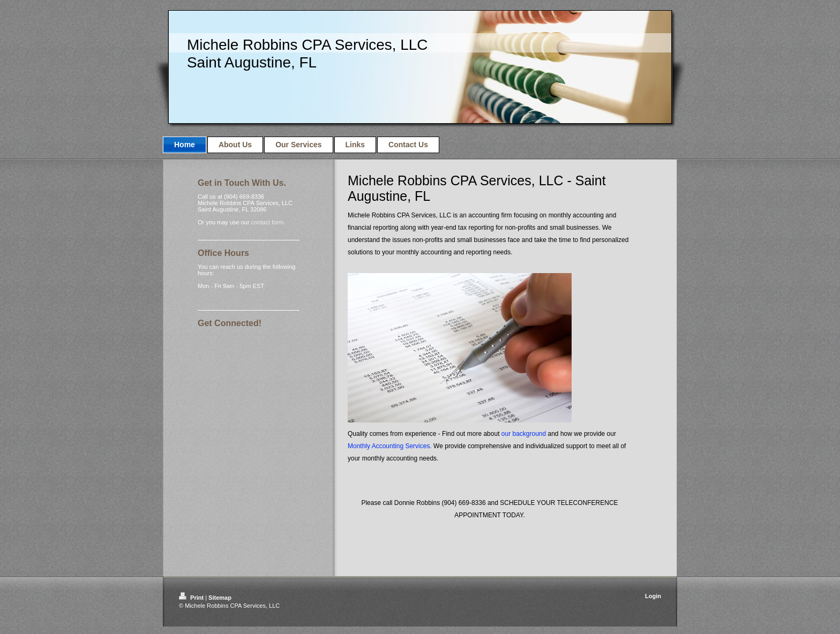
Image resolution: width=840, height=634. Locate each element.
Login (653, 596)
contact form (268, 222)
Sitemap (220, 598)
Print (192, 598)
